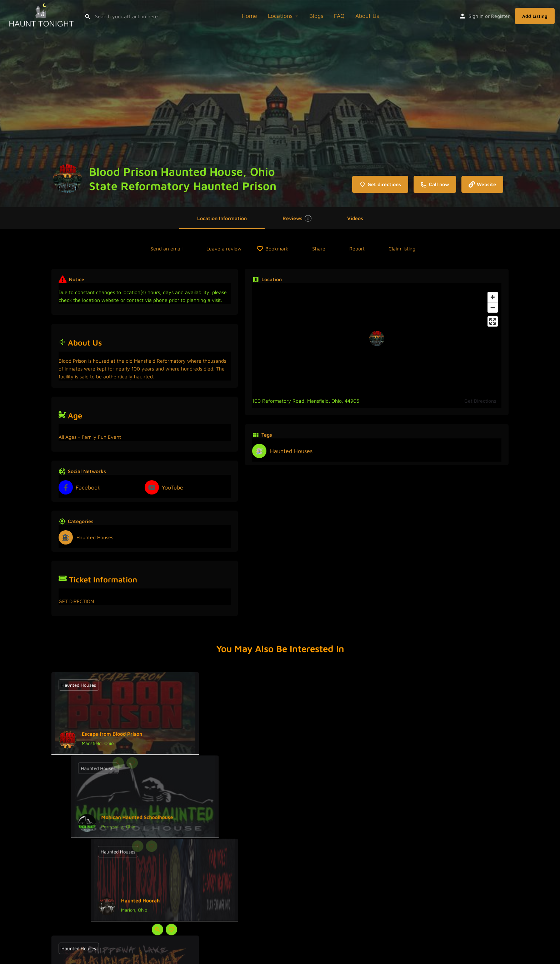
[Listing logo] (67, 179)
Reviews (297, 218)
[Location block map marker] (377, 338)
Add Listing (535, 16)
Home (249, 16)
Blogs (316, 16)
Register (500, 16)
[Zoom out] (493, 307)
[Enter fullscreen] (493, 321)
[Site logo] (42, 15)
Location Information (222, 218)
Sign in (476, 16)
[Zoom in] (493, 297)
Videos (355, 218)
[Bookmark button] (132, 763)
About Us (367, 16)
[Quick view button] (118, 763)
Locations (280, 16)
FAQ (339, 16)
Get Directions (480, 401)
